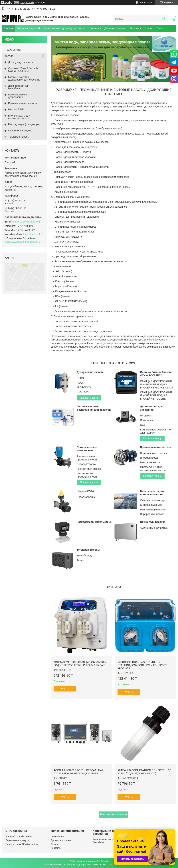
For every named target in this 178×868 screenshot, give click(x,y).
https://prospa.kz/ (33, 234)
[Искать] (164, 19)
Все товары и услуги (112, 814)
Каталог (10, 56)
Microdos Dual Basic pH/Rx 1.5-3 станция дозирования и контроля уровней (142, 665)
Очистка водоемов (151, 505)
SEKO (80, 378)
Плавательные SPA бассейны (22, 844)
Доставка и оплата (115, 28)
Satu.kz (104, 861)
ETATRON (83, 392)
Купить (65, 689)
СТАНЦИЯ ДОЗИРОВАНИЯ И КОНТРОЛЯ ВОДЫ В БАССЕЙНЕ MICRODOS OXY (157, 384)
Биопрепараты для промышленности (152, 493)
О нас (160, 28)
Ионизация (146, 420)
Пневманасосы (149, 458)
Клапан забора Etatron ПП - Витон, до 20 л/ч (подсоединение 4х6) (144, 772)
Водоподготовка (86, 464)
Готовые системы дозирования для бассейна (94, 408)
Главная (8, 28)
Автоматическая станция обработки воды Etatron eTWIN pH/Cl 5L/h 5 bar (80, 664)
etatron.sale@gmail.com (26, 222)
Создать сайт (27, 3)
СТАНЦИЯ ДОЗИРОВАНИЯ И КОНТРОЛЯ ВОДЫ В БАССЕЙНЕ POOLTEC (156, 395)
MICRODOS (84, 387)
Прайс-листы (13, 50)
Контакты (95, 28)
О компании (57, 836)
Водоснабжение (86, 497)
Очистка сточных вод (152, 500)
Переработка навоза (152, 514)
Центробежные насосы (154, 453)
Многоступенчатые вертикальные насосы (153, 469)
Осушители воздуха (153, 522)
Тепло (80, 560)
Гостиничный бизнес (89, 469)
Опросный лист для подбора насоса (65, 28)
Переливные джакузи (17, 840)
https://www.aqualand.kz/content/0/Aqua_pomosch (23, 242)
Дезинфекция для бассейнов (151, 408)
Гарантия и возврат (141, 28)
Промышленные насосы (155, 447)
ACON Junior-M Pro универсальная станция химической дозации (79, 772)
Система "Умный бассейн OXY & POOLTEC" (156, 374)
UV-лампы (146, 416)
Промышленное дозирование (87, 449)
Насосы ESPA (85, 491)
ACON (80, 383)
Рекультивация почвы (153, 510)
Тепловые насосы (88, 550)
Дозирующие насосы (90, 372)
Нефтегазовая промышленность (87, 475)
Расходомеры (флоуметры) (94, 522)
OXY (143, 425)
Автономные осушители (154, 528)
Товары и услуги (27, 28)
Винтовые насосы (151, 462)
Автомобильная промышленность (87, 458)
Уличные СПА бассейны (19, 836)
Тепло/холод (84, 556)
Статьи (55, 844)
